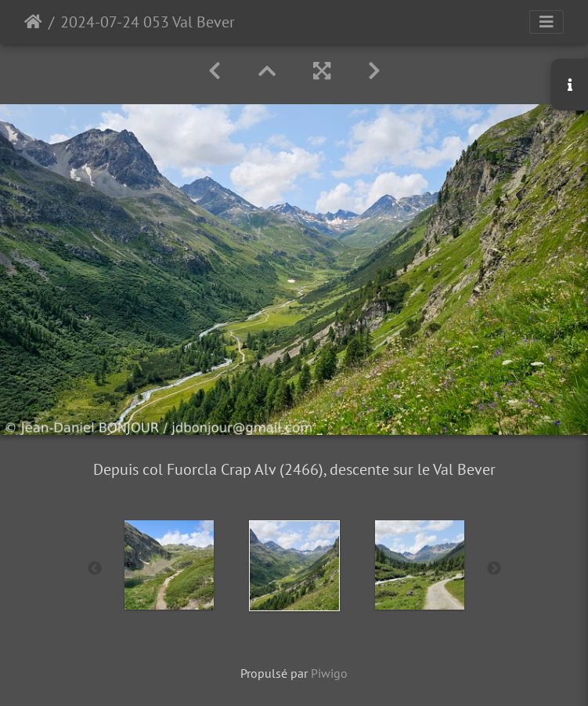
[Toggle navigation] (547, 22)
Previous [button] (95, 569)
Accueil (33, 22)
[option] (169, 565)
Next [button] (494, 569)
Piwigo (329, 673)
